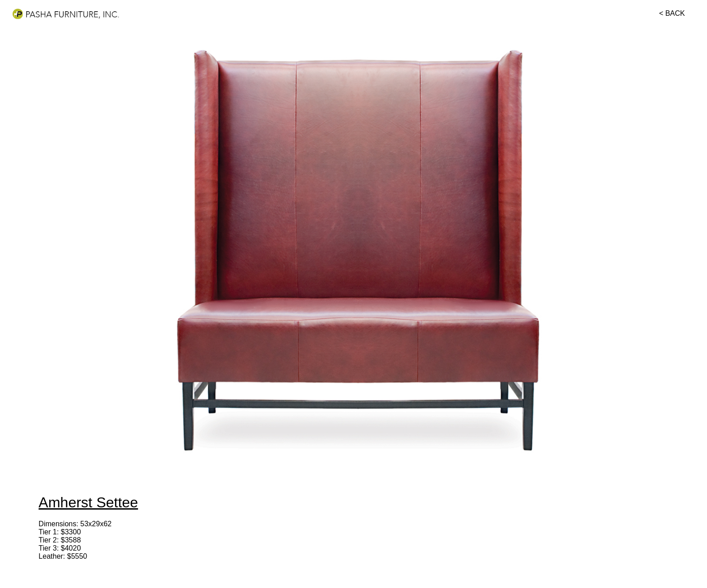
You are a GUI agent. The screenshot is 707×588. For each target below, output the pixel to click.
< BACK (672, 13)
